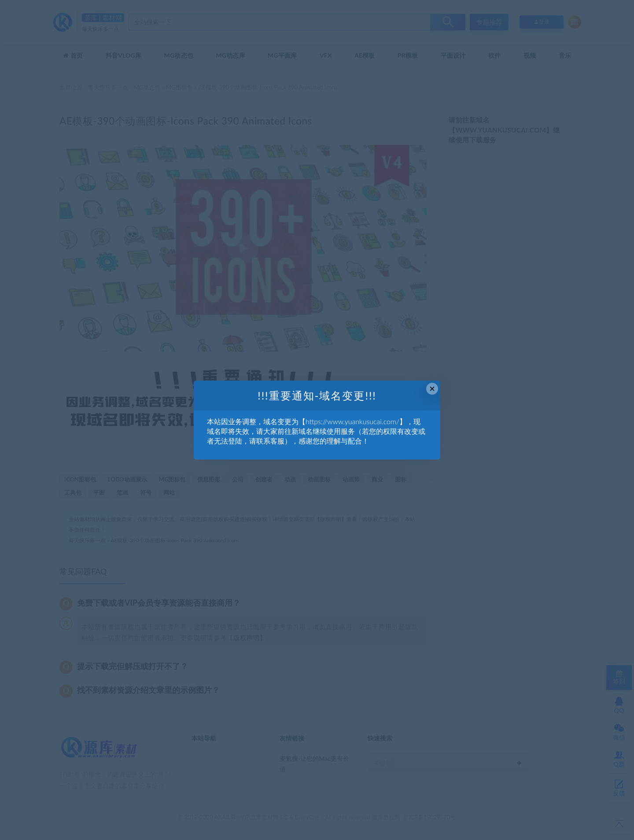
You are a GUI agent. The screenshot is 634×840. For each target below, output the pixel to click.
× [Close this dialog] (432, 389)
